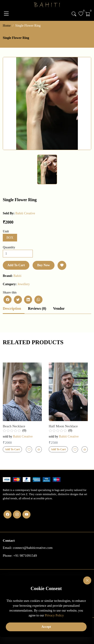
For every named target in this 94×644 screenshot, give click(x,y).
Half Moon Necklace (63, 426)
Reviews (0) (37, 309)
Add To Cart (16, 265)
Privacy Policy (54, 615)
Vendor (59, 309)
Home (7, 26)
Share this (10, 292)
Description (12, 309)
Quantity (9, 247)
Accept (46, 627)
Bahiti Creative (25, 213)
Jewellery (24, 284)
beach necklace (14, 426)
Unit (6, 231)
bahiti (17, 276)
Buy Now (44, 265)
